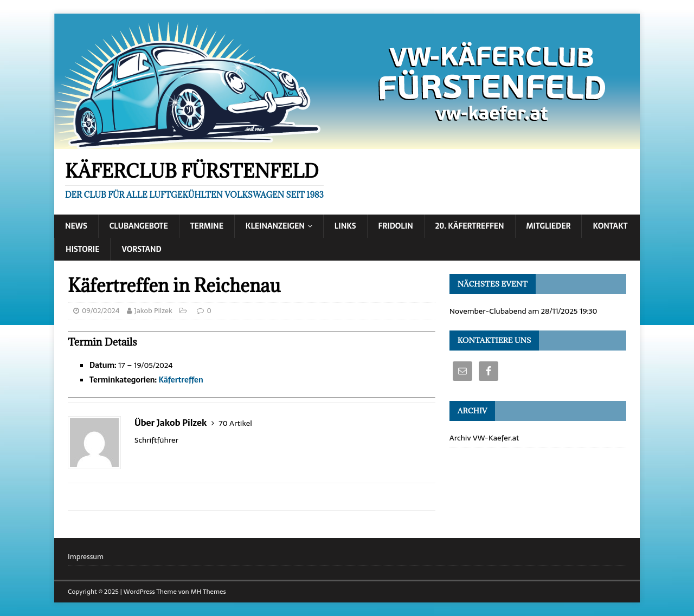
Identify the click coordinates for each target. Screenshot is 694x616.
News (76, 226)
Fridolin (396, 226)
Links (345, 226)
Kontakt (610, 226)
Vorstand (141, 249)
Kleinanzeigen (275, 226)
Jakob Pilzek (153, 311)
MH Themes (208, 592)
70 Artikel (235, 423)
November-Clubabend (488, 311)
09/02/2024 (101, 311)
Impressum (86, 557)
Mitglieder (549, 226)
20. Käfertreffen (470, 226)
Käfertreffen (181, 380)
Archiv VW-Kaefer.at (484, 438)
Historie (82, 249)
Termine (207, 226)
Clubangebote (139, 226)
